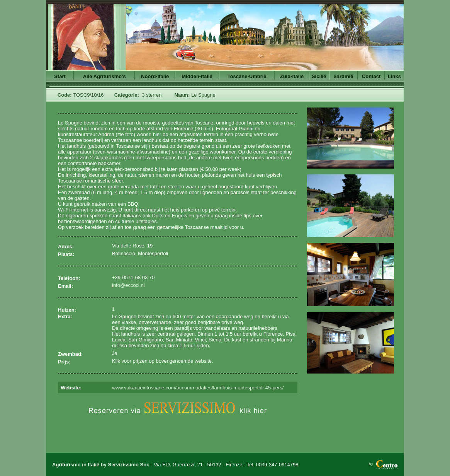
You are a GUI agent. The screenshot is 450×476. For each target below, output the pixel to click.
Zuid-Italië (292, 76)
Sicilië (319, 76)
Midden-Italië (197, 76)
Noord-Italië (155, 76)
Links (394, 76)
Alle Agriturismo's (104, 76)
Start (60, 76)
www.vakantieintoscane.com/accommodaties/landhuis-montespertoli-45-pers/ (198, 388)
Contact (371, 76)
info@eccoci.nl (128, 285)
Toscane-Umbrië (247, 76)
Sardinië (343, 76)
